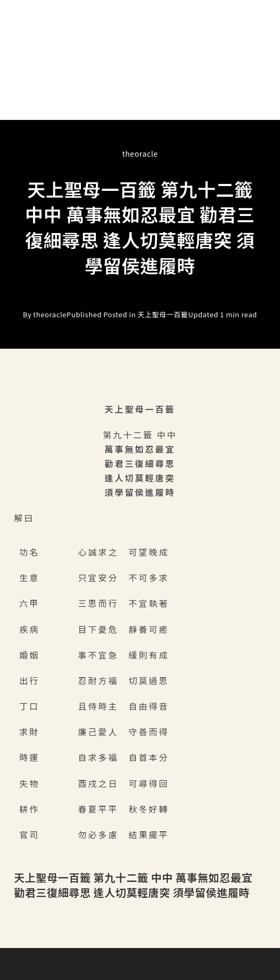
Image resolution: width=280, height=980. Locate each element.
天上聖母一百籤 (163, 315)
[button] (140, 104)
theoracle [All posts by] (140, 154)
